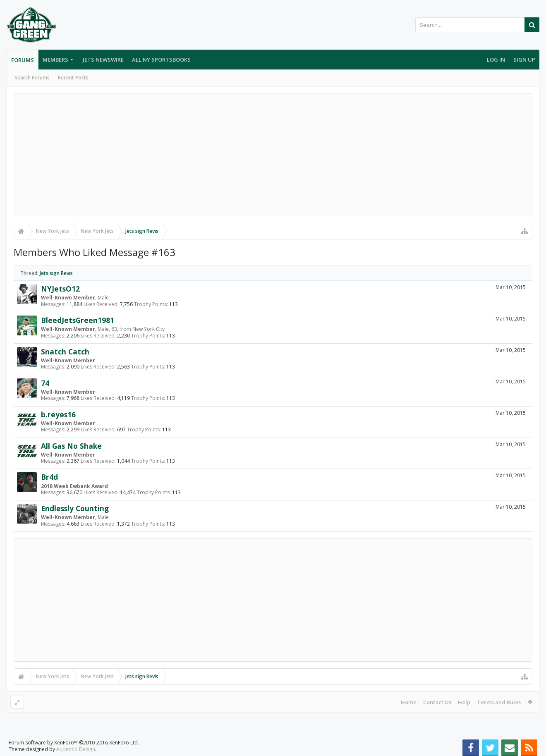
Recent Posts (73, 78)
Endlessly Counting (75, 508)
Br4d (49, 477)
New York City (148, 329)
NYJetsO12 (60, 289)
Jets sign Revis (56, 273)
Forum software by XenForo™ (74, 743)
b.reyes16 (58, 414)
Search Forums (32, 78)
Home (409, 702)
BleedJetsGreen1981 (78, 320)
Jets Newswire (103, 60)
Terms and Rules (499, 702)
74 (45, 383)
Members (55, 60)
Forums (23, 60)
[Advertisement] (273, 155)
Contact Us (437, 702)
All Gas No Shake (71, 446)
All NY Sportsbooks (161, 60)
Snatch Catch (65, 352)
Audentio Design (76, 749)
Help (464, 702)
